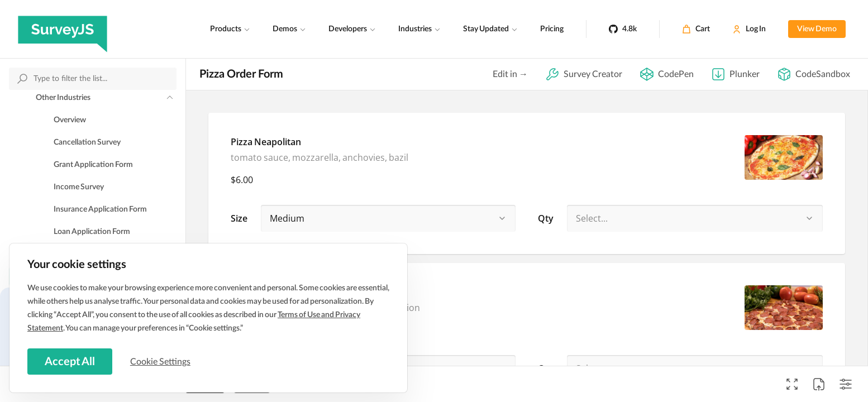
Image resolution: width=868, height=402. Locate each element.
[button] (502, 218)
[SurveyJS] (63, 29)
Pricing (552, 29)
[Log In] (749, 29)
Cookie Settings (161, 361)
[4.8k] (623, 29)
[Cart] (696, 29)
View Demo (817, 29)
